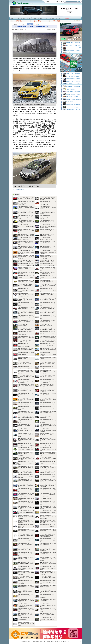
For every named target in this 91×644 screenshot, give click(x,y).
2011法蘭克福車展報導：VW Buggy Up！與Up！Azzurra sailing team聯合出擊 (48, 269)
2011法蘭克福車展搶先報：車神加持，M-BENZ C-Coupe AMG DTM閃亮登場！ (26, 304)
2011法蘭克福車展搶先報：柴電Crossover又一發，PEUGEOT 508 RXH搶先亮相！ (25, 582)
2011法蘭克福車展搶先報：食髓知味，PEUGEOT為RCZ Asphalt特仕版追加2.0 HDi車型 (48, 468)
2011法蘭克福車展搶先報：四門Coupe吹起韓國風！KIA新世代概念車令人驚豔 (26, 498)
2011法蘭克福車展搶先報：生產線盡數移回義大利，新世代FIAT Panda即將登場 (26, 615)
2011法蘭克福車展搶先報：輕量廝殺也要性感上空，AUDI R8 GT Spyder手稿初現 (48, 610)
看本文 (30, 24)
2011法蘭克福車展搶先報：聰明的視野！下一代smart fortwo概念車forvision (48, 435)
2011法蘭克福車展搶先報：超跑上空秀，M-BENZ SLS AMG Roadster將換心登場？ (26, 624)
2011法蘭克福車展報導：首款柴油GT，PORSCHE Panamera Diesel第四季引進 (48, 212)
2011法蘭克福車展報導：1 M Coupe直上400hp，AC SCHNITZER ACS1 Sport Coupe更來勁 (48, 203)
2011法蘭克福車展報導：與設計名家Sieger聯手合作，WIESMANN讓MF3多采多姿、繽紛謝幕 (48, 226)
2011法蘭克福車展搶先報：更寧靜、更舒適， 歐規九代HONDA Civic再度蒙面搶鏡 (26, 481)
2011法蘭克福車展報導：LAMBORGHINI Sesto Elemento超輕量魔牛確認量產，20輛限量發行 (26, 295)
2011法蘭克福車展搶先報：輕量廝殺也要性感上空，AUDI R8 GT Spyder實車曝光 (26, 601)
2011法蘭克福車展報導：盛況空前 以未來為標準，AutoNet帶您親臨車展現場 (48, 350)
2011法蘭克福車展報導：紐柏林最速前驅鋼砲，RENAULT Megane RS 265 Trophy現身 (26, 222)
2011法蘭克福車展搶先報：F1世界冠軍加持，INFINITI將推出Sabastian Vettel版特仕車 (48, 485)
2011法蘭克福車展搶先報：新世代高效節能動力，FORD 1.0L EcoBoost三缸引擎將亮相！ (48, 596)
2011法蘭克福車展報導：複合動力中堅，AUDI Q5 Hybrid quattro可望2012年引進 (26, 217)
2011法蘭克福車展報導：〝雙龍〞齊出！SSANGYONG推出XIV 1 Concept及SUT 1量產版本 (26, 252)
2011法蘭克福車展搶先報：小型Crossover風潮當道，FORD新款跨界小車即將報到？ (26, 568)
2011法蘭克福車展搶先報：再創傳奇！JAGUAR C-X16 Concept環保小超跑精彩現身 (48, 386)
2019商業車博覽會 (18, 21)
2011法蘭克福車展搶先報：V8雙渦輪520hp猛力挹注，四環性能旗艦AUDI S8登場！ (48, 454)
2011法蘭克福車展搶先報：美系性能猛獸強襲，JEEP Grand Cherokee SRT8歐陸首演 (48, 390)
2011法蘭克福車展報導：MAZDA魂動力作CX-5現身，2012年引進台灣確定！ (48, 285)
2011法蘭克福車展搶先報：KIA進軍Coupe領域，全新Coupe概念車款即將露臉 (48, 582)
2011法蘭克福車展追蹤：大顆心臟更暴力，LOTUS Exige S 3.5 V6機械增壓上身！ (48, 198)
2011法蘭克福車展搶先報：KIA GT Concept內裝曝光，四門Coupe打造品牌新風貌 (26, 372)
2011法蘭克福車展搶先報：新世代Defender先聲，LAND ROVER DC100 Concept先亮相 (26, 458)
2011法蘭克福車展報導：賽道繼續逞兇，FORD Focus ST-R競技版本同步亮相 (26, 312)
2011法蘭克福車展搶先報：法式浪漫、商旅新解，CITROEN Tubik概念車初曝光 (26, 421)
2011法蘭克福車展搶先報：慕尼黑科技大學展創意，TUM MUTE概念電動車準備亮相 (48, 573)
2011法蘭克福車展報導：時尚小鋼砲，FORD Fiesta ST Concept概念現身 (48, 290)
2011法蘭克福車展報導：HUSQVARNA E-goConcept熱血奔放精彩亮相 (48, 217)
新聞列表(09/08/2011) (18, 189)
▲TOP (11, 642)
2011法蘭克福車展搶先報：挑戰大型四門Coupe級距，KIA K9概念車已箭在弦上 (48, 503)
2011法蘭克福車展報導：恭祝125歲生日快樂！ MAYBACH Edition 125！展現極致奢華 (48, 252)
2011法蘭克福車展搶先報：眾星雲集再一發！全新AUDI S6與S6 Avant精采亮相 (48, 449)
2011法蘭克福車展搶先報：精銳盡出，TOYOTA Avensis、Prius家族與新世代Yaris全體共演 (48, 381)
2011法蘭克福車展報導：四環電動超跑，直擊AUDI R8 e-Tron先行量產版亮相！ (26, 231)
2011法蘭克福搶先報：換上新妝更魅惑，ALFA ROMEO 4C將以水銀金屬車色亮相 (26, 463)
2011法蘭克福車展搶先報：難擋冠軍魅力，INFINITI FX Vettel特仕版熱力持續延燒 (48, 426)
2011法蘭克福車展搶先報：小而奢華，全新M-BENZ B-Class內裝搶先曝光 (48, 564)
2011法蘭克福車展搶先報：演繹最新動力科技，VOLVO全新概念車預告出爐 (48, 363)
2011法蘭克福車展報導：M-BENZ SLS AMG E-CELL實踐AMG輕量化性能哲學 (26, 208)
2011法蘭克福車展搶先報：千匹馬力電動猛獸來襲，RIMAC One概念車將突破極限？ (48, 521)
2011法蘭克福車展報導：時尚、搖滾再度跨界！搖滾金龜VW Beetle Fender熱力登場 (48, 257)
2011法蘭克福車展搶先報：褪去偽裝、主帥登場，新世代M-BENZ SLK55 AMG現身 (26, 508)
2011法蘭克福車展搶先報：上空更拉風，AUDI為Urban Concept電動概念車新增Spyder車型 (48, 517)
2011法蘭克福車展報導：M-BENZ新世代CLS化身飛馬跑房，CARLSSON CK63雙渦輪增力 (26, 203)
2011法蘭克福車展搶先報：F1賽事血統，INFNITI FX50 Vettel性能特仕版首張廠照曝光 (26, 476)
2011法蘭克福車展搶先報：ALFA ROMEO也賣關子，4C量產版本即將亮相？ (26, 554)
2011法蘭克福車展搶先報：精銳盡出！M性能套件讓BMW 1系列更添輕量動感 (26, 376)
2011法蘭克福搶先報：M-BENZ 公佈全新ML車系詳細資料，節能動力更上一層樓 (26, 591)
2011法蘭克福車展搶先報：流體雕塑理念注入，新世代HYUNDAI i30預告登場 (48, 540)
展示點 (16, 24)
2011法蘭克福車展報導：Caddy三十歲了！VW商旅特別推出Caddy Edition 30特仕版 (26, 248)
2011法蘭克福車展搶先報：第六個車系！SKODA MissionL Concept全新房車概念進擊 (48, 399)
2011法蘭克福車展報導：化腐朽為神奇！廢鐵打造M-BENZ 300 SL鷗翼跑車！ (48, 222)
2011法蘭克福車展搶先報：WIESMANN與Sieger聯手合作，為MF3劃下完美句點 (25, 381)
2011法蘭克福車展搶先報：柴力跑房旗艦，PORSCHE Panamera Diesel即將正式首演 (48, 421)
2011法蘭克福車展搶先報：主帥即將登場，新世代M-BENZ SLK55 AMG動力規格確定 (26, 573)
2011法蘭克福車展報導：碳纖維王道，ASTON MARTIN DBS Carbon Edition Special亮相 (25, 333)
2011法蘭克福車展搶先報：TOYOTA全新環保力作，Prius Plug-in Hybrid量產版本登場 (26, 526)
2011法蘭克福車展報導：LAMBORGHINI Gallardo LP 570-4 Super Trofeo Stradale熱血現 (25, 345)
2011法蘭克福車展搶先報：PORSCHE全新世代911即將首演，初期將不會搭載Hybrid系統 (26, 605)
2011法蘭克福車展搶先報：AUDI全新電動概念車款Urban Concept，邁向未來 (48, 531)
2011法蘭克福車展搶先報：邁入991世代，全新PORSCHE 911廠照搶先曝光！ (26, 512)
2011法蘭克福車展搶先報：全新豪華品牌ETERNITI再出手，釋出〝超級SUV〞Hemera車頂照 (26, 413)
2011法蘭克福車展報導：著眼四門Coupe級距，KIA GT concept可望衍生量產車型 (48, 208)
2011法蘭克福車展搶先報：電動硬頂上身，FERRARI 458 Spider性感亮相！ (26, 490)
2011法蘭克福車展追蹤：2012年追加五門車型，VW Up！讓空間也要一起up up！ (26, 198)
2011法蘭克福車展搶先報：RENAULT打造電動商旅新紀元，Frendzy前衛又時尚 (26, 587)
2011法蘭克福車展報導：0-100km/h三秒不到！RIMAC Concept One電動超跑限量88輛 (26, 257)
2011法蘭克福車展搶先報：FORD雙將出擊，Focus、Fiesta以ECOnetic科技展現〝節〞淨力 (26, 386)
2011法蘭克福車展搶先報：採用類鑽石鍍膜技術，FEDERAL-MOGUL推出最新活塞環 (26, 517)
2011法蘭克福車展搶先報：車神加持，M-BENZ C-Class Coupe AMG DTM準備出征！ (47, 372)
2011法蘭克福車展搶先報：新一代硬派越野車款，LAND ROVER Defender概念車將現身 (48, 549)
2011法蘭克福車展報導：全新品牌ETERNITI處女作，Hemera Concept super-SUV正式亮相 (26, 299)
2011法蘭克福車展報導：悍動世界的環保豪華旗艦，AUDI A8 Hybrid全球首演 (26, 317)
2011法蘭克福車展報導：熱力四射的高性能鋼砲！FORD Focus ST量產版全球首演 (48, 354)
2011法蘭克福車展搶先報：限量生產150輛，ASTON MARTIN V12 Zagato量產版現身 (48, 481)
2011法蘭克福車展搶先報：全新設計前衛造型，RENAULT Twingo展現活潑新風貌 (48, 568)
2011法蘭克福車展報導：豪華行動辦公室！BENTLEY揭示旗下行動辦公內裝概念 (26, 243)
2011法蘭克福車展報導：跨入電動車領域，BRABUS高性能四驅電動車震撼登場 (48, 317)
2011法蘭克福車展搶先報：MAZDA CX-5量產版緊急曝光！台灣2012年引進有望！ (48, 559)
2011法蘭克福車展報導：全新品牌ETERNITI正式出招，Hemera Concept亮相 (26, 359)
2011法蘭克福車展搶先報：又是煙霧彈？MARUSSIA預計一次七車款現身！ (48, 619)
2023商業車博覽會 (55, 21)
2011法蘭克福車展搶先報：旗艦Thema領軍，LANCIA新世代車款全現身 (48, 440)
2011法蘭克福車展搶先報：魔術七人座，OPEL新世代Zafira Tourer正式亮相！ (48, 605)
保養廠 (23, 24)
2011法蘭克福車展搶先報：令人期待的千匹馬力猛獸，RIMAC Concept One (26, 395)
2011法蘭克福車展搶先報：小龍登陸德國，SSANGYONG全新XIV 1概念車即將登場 (48, 508)
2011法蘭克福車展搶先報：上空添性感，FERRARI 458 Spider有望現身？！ (26, 545)
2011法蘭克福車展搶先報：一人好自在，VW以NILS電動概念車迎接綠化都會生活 (26, 435)
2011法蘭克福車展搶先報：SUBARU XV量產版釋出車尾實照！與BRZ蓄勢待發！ (26, 440)
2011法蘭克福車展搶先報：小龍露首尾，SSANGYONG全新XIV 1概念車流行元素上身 (48, 430)
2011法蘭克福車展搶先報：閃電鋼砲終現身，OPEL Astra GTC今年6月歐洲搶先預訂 (26, 610)
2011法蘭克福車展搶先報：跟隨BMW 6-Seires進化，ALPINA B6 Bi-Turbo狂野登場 (26, 408)
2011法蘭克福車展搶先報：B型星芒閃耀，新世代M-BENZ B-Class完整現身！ (26, 485)
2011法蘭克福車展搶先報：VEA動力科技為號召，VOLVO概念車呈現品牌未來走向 (26, 399)
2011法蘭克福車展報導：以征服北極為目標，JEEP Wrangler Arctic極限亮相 (48, 277)
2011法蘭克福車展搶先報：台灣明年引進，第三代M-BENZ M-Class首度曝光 (48, 591)
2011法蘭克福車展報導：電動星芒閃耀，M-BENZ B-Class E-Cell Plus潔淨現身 (48, 304)
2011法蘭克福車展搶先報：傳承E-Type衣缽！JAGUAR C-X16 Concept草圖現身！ (26, 521)
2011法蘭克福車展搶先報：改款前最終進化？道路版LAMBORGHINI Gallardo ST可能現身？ (48, 535)
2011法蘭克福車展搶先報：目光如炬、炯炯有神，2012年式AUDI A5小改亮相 (26, 577)
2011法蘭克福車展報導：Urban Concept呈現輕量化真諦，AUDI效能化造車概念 (26, 290)
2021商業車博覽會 (36, 21)
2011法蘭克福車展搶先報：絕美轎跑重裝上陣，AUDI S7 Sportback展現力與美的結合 (26, 454)
